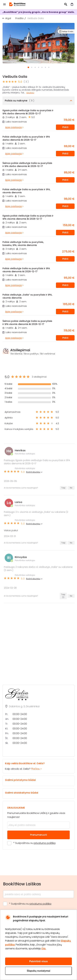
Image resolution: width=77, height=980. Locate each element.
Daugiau (30, 93)
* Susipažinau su (34, 843)
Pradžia (19, 18)
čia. (44, 948)
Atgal (8, 18)
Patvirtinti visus (38, 961)
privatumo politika (45, 843)
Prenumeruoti (38, 835)
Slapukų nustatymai (38, 971)
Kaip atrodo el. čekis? (36, 766)
